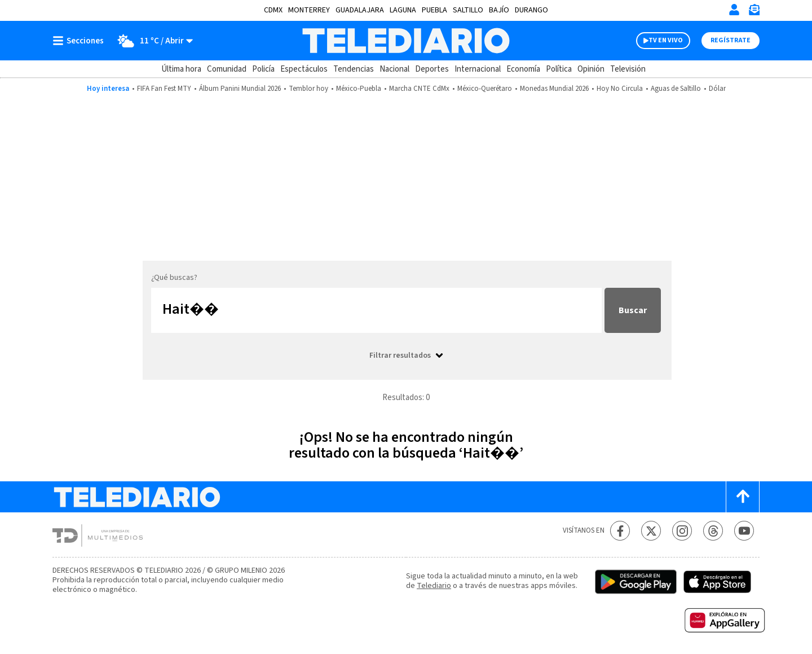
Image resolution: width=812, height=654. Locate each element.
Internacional (478, 69)
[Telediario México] (406, 41)
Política (559, 69)
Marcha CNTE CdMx (419, 89)
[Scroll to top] (743, 497)
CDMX (273, 10)
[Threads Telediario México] (713, 531)
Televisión (628, 69)
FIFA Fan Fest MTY (164, 89)
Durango (531, 10)
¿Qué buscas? (174, 278)
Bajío (499, 10)
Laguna (403, 10)
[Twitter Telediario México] (651, 531)
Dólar (717, 89)
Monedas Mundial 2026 (554, 89)
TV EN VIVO (666, 40)
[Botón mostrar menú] (81, 41)
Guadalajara (360, 10)
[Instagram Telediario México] (682, 531)
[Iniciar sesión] (734, 10)
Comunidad (227, 69)
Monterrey (309, 10)
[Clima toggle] (152, 41)
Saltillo (468, 10)
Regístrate (731, 40)
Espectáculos (304, 69)
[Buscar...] (376, 310)
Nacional (394, 69)
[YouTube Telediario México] (744, 531)
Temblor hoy (308, 89)
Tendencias (354, 69)
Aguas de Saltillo (676, 89)
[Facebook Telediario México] (620, 531)
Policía (263, 69)
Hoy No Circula (620, 89)
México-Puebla (359, 89)
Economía (523, 69)
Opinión (591, 69)
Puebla (434, 10)
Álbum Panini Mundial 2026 (240, 89)
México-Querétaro (485, 89)
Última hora (181, 69)
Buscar (633, 310)
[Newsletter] (754, 12)
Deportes (432, 69)
